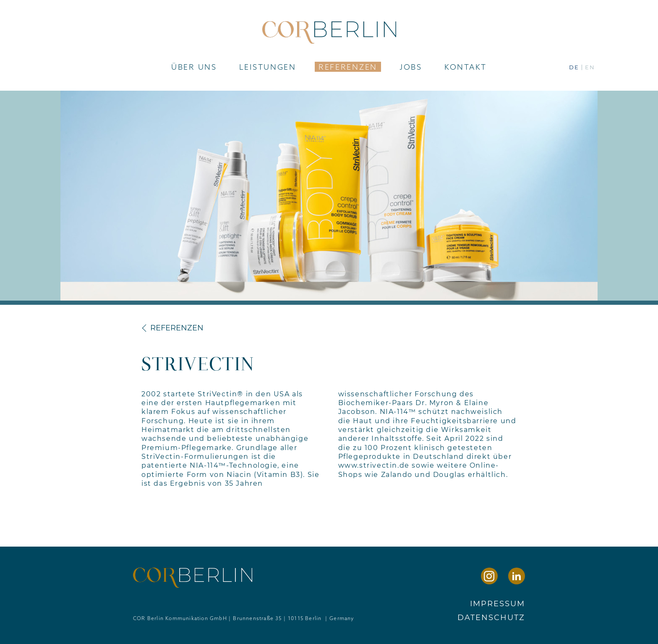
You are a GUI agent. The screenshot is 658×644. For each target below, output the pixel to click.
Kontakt (466, 67)
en (590, 67)
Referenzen (348, 67)
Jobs (411, 67)
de (574, 67)
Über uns (194, 67)
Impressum (497, 604)
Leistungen (268, 67)
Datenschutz (491, 618)
